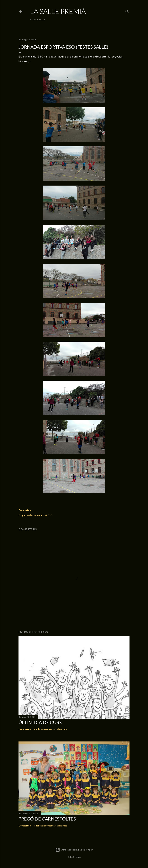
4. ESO (49, 515)
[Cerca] (127, 11)
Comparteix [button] (25, 510)
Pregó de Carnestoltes (47, 819)
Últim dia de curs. (41, 722)
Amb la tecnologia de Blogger (74, 850)
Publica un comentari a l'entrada (51, 729)
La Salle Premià (58, 11)
